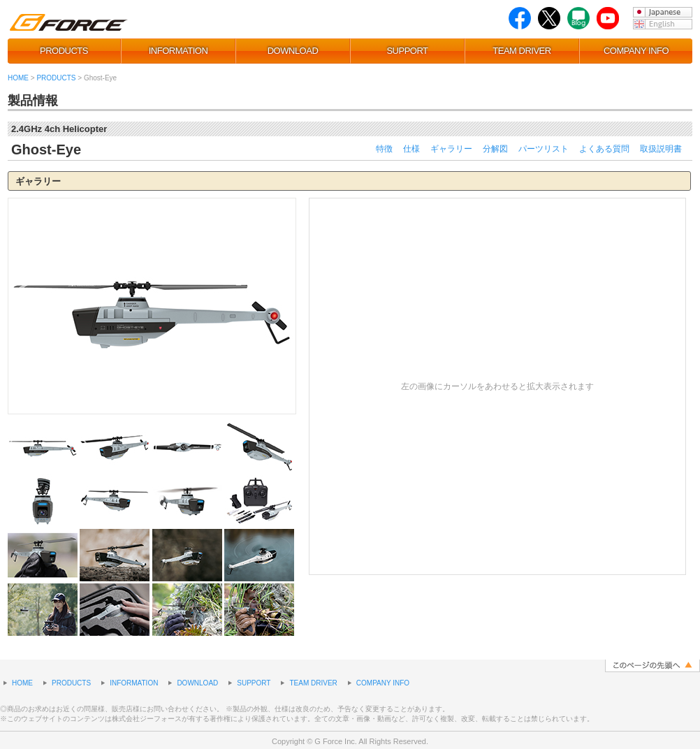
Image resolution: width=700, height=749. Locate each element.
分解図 (495, 149)
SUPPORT (407, 51)
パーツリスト (544, 149)
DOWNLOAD (293, 51)
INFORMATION (178, 51)
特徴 (384, 149)
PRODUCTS (64, 51)
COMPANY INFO (636, 51)
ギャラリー (451, 149)
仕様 (411, 149)
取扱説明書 (661, 149)
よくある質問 (604, 149)
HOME (18, 78)
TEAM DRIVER (522, 51)
